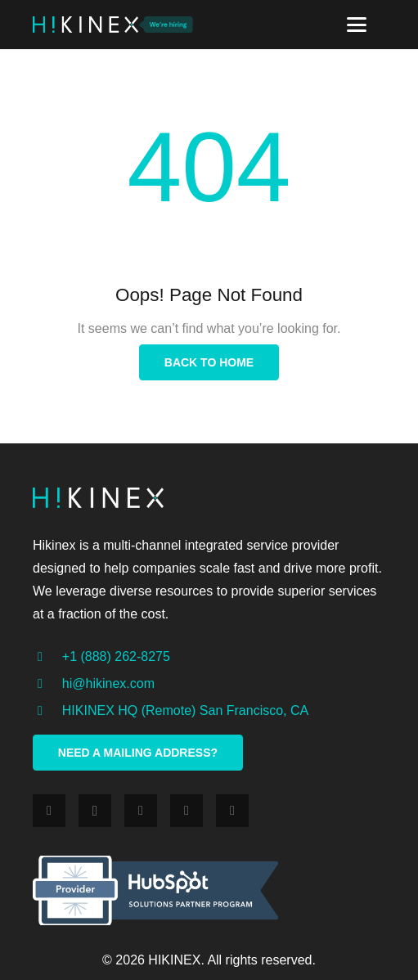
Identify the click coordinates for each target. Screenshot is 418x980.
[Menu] (357, 25)
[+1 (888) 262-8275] (47, 657)
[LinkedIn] (187, 811)
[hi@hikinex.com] (47, 684)
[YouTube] (232, 811)
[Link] (85, 25)
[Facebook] (49, 811)
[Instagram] (95, 811)
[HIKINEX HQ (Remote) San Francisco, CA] (47, 711)
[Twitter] (141, 811)
